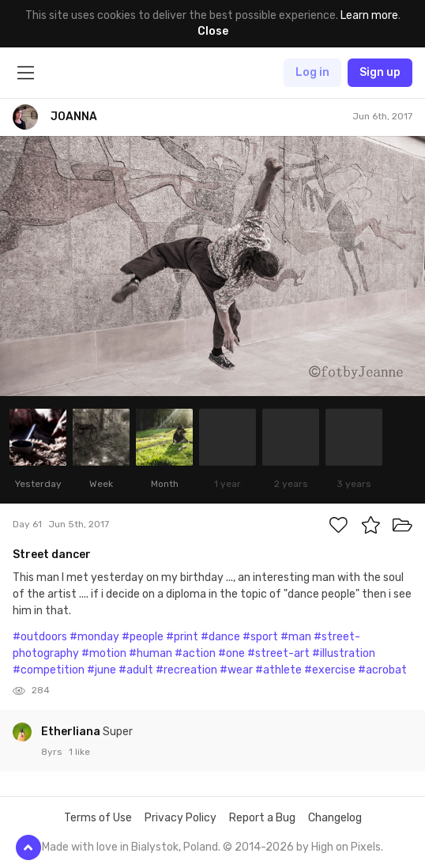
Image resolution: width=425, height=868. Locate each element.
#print (182, 637)
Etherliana (72, 732)
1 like (79, 752)
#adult (136, 670)
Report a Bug (262, 818)
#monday (94, 637)
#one (231, 653)
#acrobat (382, 670)
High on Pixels (346, 847)
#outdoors (40, 637)
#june (102, 670)
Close (213, 31)
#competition (49, 670)
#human (150, 653)
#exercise (330, 670)
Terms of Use (98, 818)
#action (195, 653)
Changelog (335, 818)
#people (143, 637)
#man (296, 637)
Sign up (380, 72)
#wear (236, 670)
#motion (104, 653)
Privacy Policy (181, 818)
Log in (312, 72)
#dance (220, 637)
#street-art (278, 653)
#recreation (186, 670)
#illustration (344, 653)
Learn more (369, 15)
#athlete (278, 670)
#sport (260, 637)
